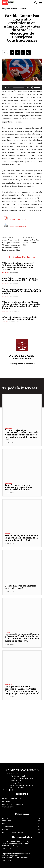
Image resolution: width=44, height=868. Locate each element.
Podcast (23, 9)
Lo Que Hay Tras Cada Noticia (17, 584)
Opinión (5, 322)
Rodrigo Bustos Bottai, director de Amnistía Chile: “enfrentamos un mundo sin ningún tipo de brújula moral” (22, 690)
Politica (5, 311)
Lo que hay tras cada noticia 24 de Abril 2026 (20, 587)
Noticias (14, 9)
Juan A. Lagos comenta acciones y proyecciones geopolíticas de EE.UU (20, 279)
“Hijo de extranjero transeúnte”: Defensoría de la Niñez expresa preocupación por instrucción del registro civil (19, 266)
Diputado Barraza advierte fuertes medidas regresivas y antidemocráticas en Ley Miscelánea (17, 856)
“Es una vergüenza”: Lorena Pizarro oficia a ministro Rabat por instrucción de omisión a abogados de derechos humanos (21, 305)
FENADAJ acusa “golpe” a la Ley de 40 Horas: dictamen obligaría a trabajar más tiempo (17, 844)
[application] (22, 87)
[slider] (19, 87)
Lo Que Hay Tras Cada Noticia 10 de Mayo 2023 (31, 243)
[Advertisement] (22, 722)
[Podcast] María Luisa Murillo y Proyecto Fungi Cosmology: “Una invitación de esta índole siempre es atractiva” (22, 637)
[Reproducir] (5, 87)
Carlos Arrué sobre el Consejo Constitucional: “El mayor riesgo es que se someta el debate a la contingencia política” (12, 245)
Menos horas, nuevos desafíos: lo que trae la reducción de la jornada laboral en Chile (22, 291)
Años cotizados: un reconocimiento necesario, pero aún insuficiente (20, 318)
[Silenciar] (32, 87)
